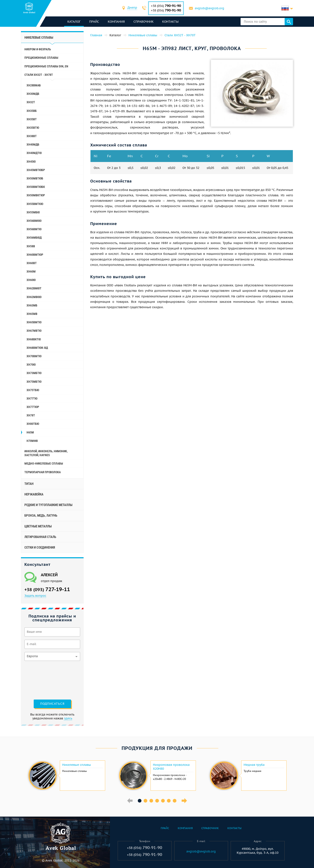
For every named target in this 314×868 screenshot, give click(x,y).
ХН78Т (31, 415)
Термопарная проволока (43, 472)
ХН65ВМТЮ (34, 322)
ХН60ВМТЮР (35, 255)
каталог (74, 22)
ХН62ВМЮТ (34, 288)
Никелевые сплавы (39, 38)
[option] (66, 776)
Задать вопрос (35, 596)
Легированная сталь (40, 537)
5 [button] (163, 801)
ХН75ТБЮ (33, 390)
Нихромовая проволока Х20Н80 (171, 767)
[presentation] (42, 680)
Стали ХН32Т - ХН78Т (39, 75)
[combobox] (132, 8)
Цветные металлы (38, 526)
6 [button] (169, 801)
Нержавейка (34, 494)
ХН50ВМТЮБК (36, 187)
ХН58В (31, 246)
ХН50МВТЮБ (35, 178)
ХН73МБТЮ (34, 373)
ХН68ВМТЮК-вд (37, 348)
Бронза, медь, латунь (41, 516)
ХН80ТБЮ (33, 424)
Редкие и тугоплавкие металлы (48, 505)
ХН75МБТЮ (34, 382)
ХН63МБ (32, 305)
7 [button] (175, 801)
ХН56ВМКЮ (34, 221)
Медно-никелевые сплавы (44, 463)
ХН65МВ (32, 314)
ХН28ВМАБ (34, 85)
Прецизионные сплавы (41, 58)
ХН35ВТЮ (33, 128)
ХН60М (31, 271)
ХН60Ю (31, 280)
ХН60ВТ (32, 263)
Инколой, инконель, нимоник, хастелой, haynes (46, 453)
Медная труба (254, 765)
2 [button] (145, 801)
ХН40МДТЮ (34, 153)
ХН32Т (31, 102)
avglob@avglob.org (209, 8)
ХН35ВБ (32, 111)
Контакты (170, 22)
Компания (116, 22)
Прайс (94, 22)
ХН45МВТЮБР (36, 170)
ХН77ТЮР (33, 407)
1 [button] (140, 801)
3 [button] (151, 801)
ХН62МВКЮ (34, 297)
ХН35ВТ (32, 119)
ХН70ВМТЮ (34, 356)
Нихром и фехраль (38, 49)
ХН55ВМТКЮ (35, 204)
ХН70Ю (31, 365)
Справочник (144, 22)
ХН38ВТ (32, 136)
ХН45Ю (31, 162)
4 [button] (157, 801)
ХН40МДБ (33, 144)
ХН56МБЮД (34, 238)
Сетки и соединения (40, 547)
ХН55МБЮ (33, 212)
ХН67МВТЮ (34, 331)
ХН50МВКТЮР (36, 195)
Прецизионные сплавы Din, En (46, 66)
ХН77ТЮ (32, 398)
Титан (29, 484)
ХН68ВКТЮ (34, 339)
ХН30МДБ (33, 94)
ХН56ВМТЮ (34, 229)
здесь (68, 718)
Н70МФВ (32, 441)
